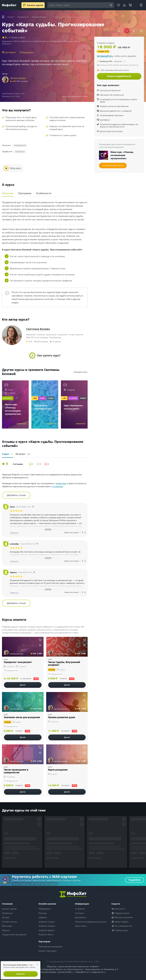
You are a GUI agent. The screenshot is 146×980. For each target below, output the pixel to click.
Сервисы (43, 917)
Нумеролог (20, 152)
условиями (58, 486)
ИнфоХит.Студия (47, 922)
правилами (61, 483)
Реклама (43, 913)
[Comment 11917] (37, 544)
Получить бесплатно (113, 165)
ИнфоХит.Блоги (46, 934)
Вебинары (7, 926)
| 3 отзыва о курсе (16, 37)
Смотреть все (81, 372)
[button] (120, 31)
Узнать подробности (119, 76)
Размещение (45, 909)
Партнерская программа (50, 946)
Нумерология (20, 145)
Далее (23, 685)
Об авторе (23, 454)
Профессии (7, 913)
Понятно (21, 974)
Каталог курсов (9, 909)
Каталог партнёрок (48, 951)
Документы (81, 917)
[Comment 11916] (34, 572)
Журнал (6, 930)
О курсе (7, 454)
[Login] (141, 5)
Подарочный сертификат (14, 934)
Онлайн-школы (10, 922)
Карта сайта (81, 926)
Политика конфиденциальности (91, 922)
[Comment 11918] (33, 507)
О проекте (80, 909)
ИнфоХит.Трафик (47, 926)
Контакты (80, 913)
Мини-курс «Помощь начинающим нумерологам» (122, 155)
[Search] (111, 5)
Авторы (6, 917)
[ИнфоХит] (9, 5)
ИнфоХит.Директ (47, 930)
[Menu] (24, 5)
